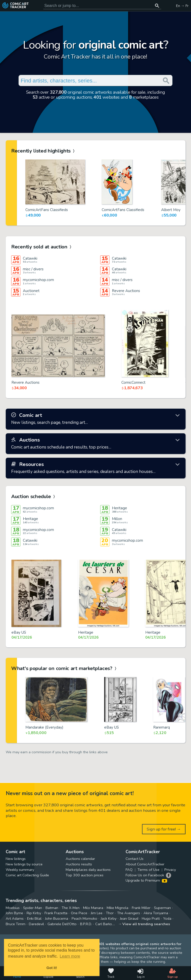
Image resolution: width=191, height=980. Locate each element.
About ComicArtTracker (145, 864)
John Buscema (57, 918)
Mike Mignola (118, 908)
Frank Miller (141, 908)
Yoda (167, 918)
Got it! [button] (52, 968)
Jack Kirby (109, 918)
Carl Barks (104, 924)
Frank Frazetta (56, 913)
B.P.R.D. (86, 924)
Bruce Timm (16, 924)
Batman (52, 908)
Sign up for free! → (164, 829)
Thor (110, 913)
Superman (162, 908)
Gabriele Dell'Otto (62, 924)
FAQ (129, 870)
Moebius (13, 908)
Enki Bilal (34, 918)
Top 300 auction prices (85, 875)
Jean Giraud (129, 918)
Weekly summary (20, 870)
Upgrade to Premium (146, 880)
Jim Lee (97, 913)
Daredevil (36, 924)
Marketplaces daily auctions (88, 870)
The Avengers (129, 913)
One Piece (79, 913)
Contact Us (135, 859)
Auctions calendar (80, 859)
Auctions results (79, 864)
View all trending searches (146, 924)
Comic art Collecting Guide (27, 875)
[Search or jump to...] (157, 6)
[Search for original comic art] (102, 6)
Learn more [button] (70, 956)
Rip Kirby (34, 913)
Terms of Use (148, 870)
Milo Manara (93, 908)
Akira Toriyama (156, 913)
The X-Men (71, 908)
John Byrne (14, 913)
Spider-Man (33, 908)
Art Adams (15, 918)
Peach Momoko (84, 918)
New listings (16, 859)
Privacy (170, 870)
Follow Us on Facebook (145, 875)
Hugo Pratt (151, 918)
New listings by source (24, 864)
